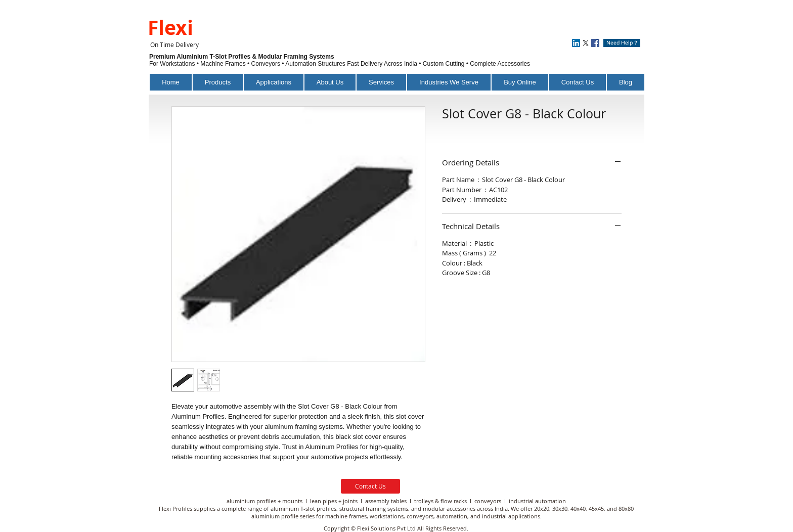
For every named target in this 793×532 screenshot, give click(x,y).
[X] (586, 43)
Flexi (170, 27)
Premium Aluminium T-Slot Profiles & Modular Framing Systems (243, 57)
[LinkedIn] (576, 43)
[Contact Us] (370, 486)
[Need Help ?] (622, 43)
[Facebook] (595, 43)
